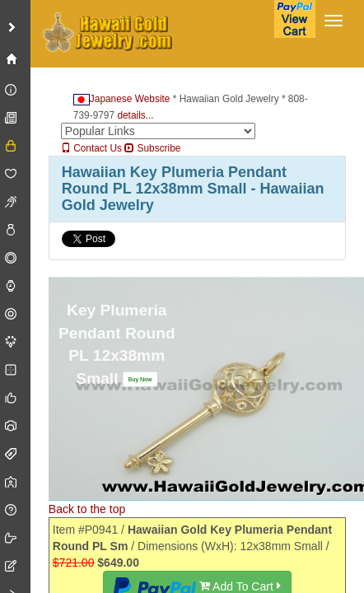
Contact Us (91, 148)
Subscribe (152, 148)
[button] (140, 379)
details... (135, 115)
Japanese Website (122, 99)
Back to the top (87, 509)
